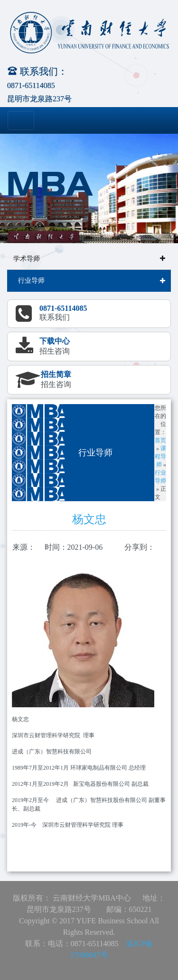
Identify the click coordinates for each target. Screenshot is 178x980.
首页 (160, 440)
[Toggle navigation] (21, 120)
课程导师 (160, 456)
